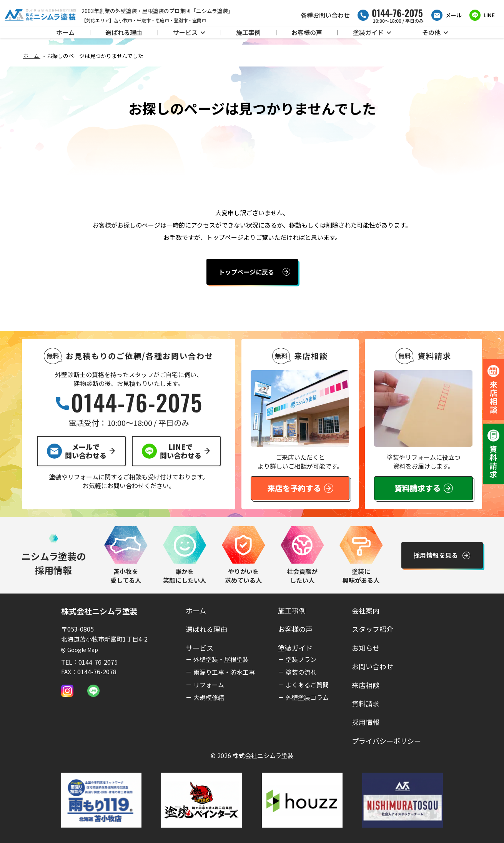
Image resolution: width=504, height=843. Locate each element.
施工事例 (248, 32)
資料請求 (366, 703)
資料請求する (424, 488)
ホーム (65, 32)
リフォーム (209, 685)
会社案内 (366, 610)
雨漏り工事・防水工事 (224, 672)
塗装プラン (301, 659)
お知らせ (366, 648)
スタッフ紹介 (373, 629)
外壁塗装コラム (307, 697)
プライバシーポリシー (386, 741)
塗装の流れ (301, 672)
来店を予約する (300, 488)
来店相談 (366, 685)
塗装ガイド (372, 32)
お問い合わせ (373, 666)
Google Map (80, 650)
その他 (435, 32)
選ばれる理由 (124, 32)
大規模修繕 (209, 697)
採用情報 (366, 722)
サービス (189, 32)
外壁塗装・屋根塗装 (221, 659)
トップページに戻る (246, 272)
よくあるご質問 (307, 685)
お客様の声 (307, 32)
